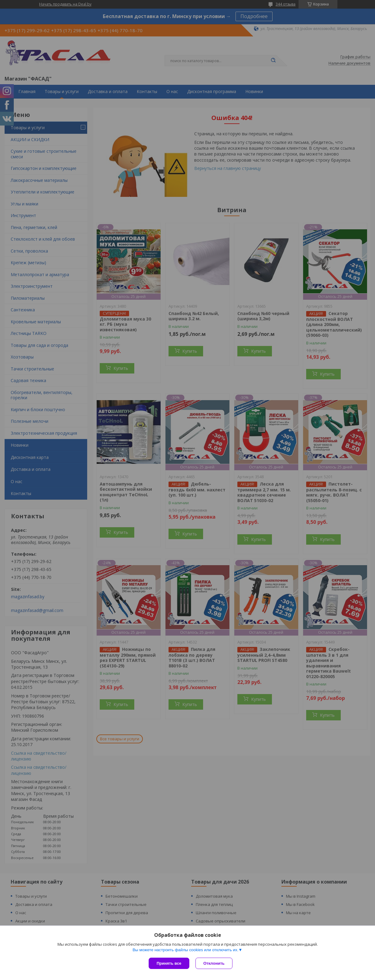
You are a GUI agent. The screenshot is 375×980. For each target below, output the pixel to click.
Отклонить (214, 963)
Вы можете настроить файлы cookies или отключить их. (185, 950)
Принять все (169, 963)
